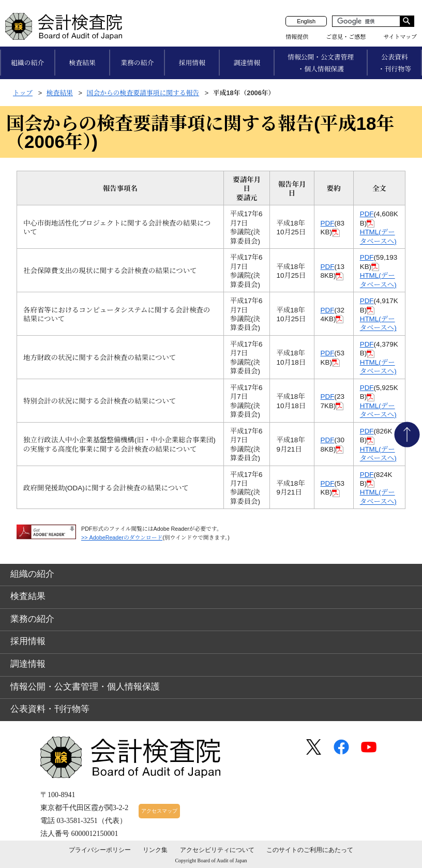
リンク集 (155, 850)
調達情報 (247, 63)
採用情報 (192, 63)
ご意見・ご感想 (346, 37)
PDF (328, 223)
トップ (23, 93)
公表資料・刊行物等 (395, 63)
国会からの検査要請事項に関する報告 (143, 93)
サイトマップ (400, 37)
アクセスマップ (159, 811)
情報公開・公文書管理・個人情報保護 (321, 63)
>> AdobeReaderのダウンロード (122, 537)
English (306, 21)
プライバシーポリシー (100, 850)
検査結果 (82, 63)
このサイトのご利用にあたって (310, 850)
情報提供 (297, 37)
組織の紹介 (27, 63)
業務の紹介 (137, 63)
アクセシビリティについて (217, 850)
